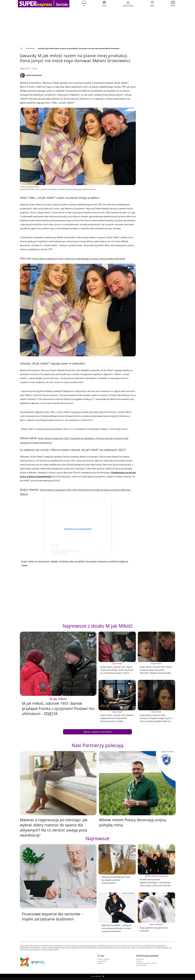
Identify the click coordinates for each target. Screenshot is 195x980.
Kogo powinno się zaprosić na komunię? (156, 927)
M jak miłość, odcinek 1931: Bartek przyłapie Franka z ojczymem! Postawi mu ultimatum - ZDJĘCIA (58, 706)
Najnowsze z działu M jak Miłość (98, 626)
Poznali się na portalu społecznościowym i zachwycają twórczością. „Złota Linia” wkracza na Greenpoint (156, 881)
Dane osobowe (141, 965)
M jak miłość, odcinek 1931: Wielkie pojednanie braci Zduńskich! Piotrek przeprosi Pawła (117, 716)
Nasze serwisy (98, 976)
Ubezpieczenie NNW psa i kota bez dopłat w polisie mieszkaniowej (116, 880)
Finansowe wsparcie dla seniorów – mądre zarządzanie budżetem (52, 916)
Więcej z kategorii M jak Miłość (98, 732)
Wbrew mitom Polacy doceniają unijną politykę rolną (132, 822)
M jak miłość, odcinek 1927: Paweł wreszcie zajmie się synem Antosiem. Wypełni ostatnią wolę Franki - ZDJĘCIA (156, 668)
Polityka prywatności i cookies (146, 963)
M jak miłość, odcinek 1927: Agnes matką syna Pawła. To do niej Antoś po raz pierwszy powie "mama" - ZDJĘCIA (117, 668)
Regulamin (140, 959)
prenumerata (102, 961)
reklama (100, 963)
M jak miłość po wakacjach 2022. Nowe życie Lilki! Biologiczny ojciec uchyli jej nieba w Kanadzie (79, 259)
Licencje (139, 961)
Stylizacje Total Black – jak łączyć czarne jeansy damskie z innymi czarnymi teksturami (116, 928)
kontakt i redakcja (104, 959)
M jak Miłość (30, 48)
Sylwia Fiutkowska (34, 75)
